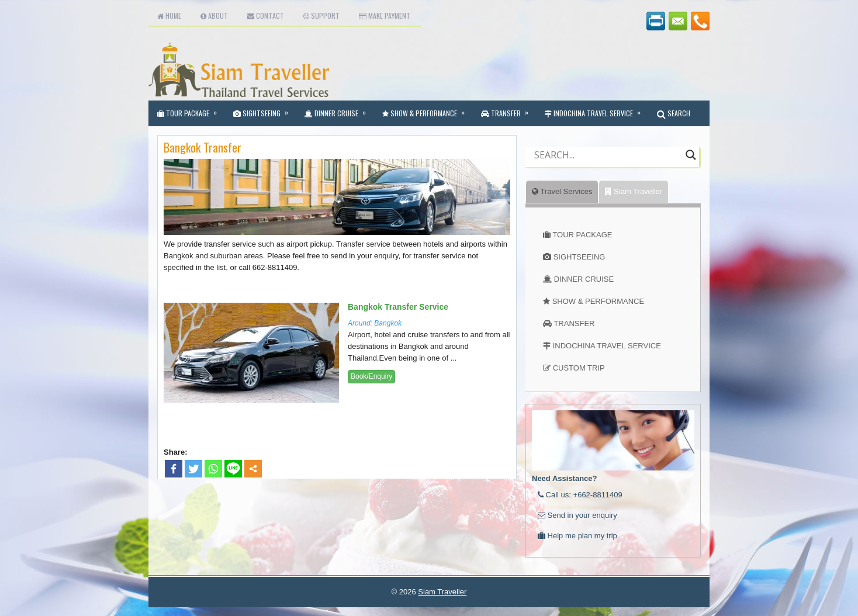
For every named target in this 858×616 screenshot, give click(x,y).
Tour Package (191, 109)
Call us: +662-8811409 (580, 495)
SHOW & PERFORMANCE (598, 301)
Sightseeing (264, 109)
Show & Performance (427, 109)
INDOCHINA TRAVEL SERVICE (607, 346)
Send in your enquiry (577, 515)
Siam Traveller (634, 191)
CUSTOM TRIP (579, 368)
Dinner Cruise (339, 109)
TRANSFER (574, 323)
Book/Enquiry (371, 376)
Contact (266, 15)
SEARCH (674, 113)
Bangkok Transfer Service (398, 307)
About (214, 15)
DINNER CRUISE (584, 279)
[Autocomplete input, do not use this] (607, 165)
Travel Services (562, 191)
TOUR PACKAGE (582, 235)
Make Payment (385, 15)
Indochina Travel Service (596, 109)
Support (321, 15)
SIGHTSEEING (580, 257)
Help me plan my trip (577, 536)
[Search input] (607, 155)
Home (169, 15)
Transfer (508, 109)
